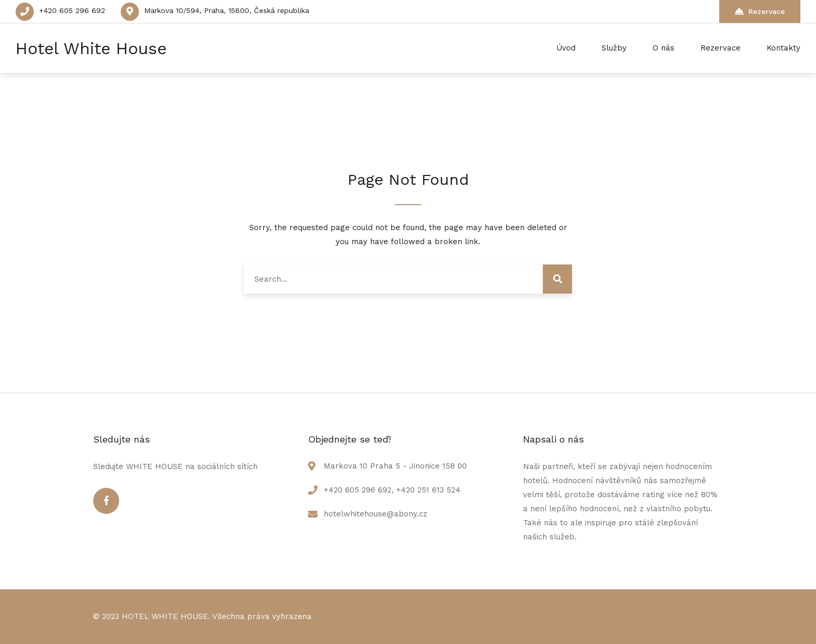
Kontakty (783, 48)
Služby (614, 48)
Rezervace (760, 11)
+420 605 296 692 (72, 10)
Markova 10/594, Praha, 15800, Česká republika (227, 10)
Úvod (566, 48)
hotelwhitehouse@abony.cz (375, 514)
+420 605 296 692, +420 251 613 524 (392, 490)
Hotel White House (91, 48)
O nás (664, 48)
